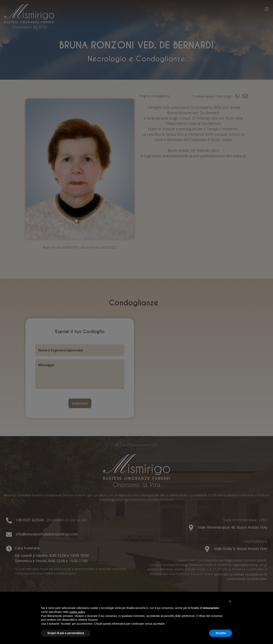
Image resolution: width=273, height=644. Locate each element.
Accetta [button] (221, 633)
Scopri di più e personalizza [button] (66, 633)
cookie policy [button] (77, 612)
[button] (230, 601)
